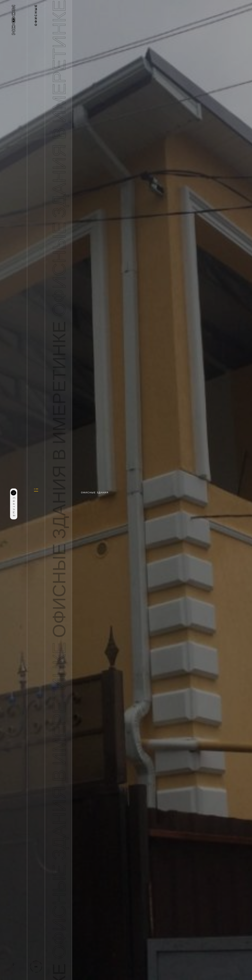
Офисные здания (95, 493)
